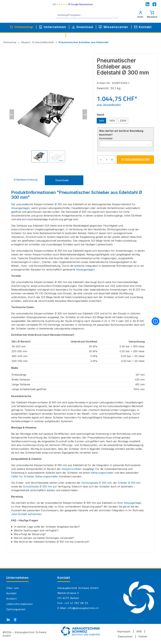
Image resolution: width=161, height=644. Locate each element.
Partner (143, 636)
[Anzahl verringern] (101, 160)
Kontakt (11, 593)
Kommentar (106, 138)
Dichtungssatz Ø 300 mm (96, 483)
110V (112, 121)
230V (123, 121)
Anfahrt (11, 599)
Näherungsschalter (102, 473)
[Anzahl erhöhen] (112, 160)
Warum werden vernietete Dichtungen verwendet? (44, 538)
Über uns (13, 588)
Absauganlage (132, 503)
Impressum (124, 631)
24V (101, 121)
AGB (139, 631)
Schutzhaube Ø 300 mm (37, 486)
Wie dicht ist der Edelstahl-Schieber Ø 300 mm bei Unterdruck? (52, 542)
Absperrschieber (72, 469)
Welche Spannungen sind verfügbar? (36, 530)
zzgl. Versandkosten (109, 105)
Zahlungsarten (16, 609)
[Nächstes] (85, 114)
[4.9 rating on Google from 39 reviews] (73, 4)
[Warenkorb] (152, 15)
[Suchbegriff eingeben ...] (88, 15)
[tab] (26, 180)
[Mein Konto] (140, 15)
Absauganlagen (20, 208)
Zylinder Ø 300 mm (129, 483)
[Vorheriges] (12, 114)
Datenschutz (125, 636)
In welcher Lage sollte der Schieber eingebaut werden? (47, 527)
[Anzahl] (106, 160)
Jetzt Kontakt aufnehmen (26, 514)
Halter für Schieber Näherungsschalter (35, 476)
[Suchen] (120, 15)
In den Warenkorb (135, 159)
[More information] (155, 321)
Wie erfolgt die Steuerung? (30, 534)
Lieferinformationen (19, 604)
